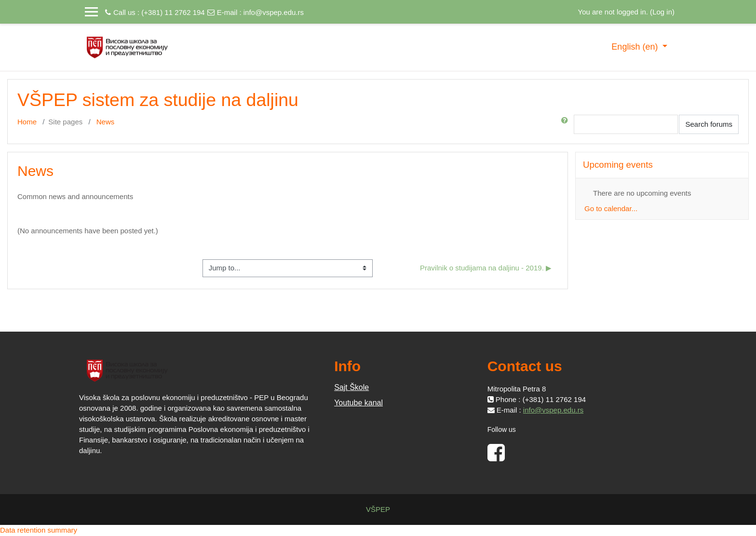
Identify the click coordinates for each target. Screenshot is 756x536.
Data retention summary (39, 530)
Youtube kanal (358, 403)
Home (27, 122)
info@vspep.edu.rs (274, 12)
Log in (662, 12)
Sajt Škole (351, 387)
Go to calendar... (611, 208)
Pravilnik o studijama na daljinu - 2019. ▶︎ (486, 268)
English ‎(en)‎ (636, 47)
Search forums (709, 124)
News (106, 122)
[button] (567, 124)
